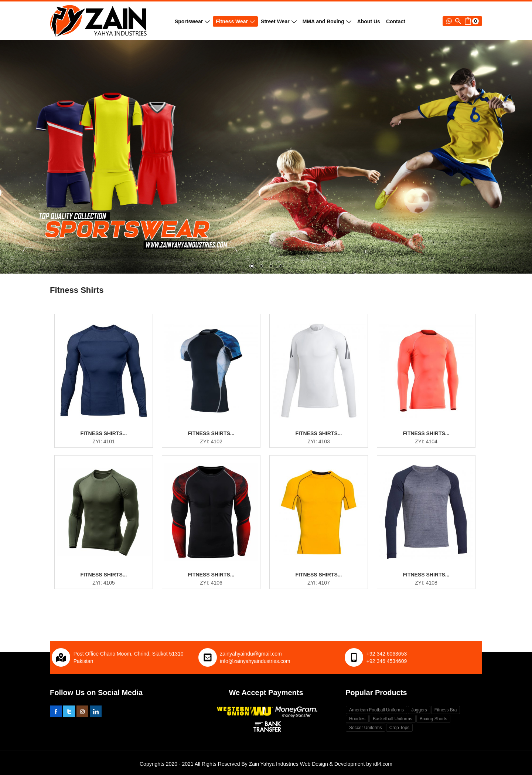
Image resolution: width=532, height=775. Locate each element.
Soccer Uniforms (366, 728)
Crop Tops (399, 728)
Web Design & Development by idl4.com (346, 764)
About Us (369, 21)
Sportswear (192, 21)
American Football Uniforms (376, 710)
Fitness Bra (446, 710)
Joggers (419, 710)
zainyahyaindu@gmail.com (251, 654)
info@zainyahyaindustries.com (255, 661)
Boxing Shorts (434, 719)
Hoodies (357, 719)
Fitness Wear (235, 21)
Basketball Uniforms (393, 719)
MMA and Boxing (327, 21)
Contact (396, 21)
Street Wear (279, 21)
